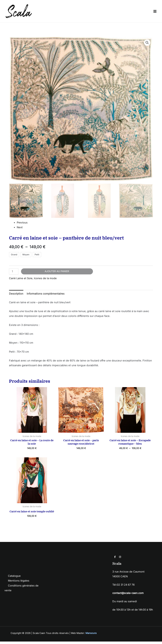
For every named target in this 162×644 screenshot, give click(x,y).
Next (20, 230)
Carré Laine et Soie (21, 281)
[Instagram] (120, 559)
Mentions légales (19, 583)
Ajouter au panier (57, 274)
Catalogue (14, 579)
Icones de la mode (45, 281)
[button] (147, 45)
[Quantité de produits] (14, 274)
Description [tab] (16, 296)
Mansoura (91, 636)
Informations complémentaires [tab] (46, 296)
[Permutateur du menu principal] (155, 13)
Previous (22, 225)
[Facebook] (115, 559)
